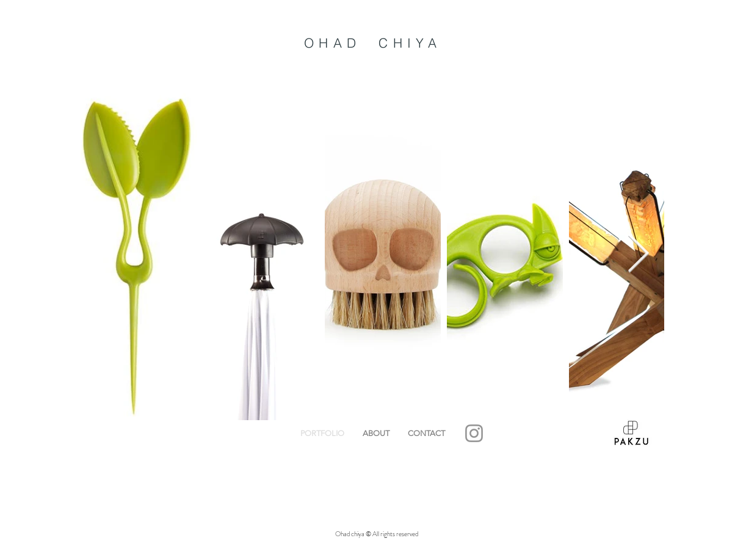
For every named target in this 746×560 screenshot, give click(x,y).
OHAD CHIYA (373, 43)
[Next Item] (638, 255)
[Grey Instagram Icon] (474, 433)
